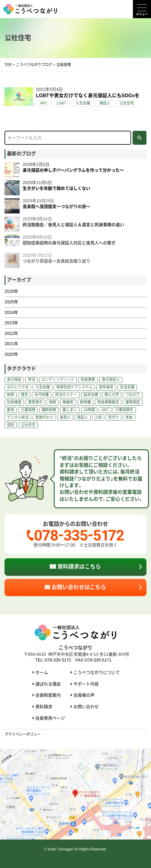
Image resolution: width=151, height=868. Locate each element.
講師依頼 (49, 410)
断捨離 (85, 402)
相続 (53, 402)
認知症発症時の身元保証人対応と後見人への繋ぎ (69, 243)
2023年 (11, 323)
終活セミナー (66, 395)
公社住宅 (127, 103)
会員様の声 (84, 695)
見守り (114, 417)
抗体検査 (14, 402)
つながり (133, 395)
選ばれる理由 (48, 684)
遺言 (24, 395)
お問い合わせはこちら (75, 587)
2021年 (11, 344)
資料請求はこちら (75, 567)
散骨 (11, 410)
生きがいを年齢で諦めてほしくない (56, 188)
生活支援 (127, 387)
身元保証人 (111, 380)
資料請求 (44, 707)
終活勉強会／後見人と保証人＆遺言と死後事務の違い (73, 225)
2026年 (11, 291)
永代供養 (42, 395)
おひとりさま (18, 387)
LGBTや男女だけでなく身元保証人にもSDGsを (88, 96)
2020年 (11, 354)
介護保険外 (124, 410)
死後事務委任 (108, 402)
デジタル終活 (18, 417)
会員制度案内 (48, 695)
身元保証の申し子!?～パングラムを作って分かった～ (73, 170)
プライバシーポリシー (23, 734)
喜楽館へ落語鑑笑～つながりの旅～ (56, 206)
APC (44, 103)
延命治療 (91, 395)
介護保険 (28, 410)
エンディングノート (58, 380)
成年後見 (106, 387)
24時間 (89, 410)
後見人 (65, 417)
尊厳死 (68, 402)
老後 (129, 417)
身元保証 (14, 380)
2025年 (11, 302)
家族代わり (44, 417)
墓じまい (70, 410)
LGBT (61, 103)
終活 (32, 380)
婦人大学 (112, 395)
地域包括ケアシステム (74, 387)
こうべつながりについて (97, 672)
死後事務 (88, 380)
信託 (11, 425)
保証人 (105, 103)
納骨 (11, 395)
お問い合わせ (86, 707)
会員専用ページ (50, 718)
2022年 (11, 333)
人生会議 (83, 103)
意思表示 (35, 402)
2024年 (11, 312)
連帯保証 (133, 402)
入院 (98, 417)
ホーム (42, 672)
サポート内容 (86, 684)
